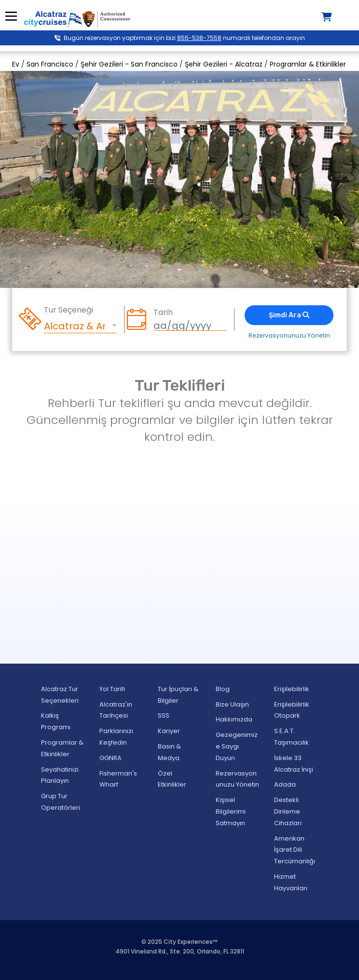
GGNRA (110, 758)
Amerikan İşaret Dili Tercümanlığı (295, 850)
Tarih (163, 313)
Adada (285, 784)
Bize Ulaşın (232, 704)
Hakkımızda (234, 719)
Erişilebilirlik (292, 689)
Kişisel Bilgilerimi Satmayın (231, 811)
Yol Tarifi (112, 689)
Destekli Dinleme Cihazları (288, 811)
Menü (11, 16)
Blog (223, 689)
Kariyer (169, 731)
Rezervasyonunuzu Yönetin (289, 335)
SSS (164, 715)
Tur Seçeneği (69, 310)
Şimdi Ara (289, 315)
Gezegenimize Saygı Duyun (237, 746)
